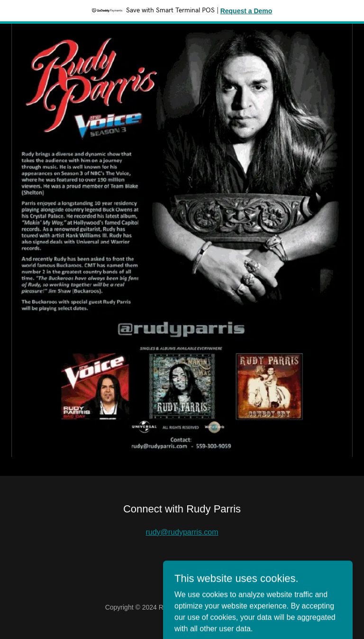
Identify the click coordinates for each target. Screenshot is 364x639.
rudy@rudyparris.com (182, 532)
